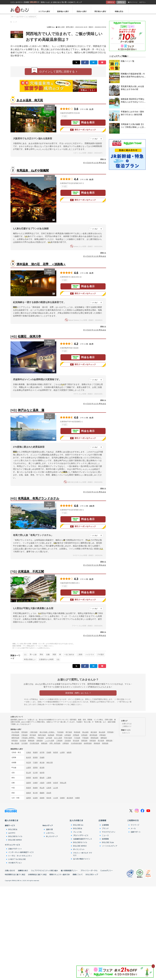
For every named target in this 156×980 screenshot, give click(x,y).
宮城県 (49, 752)
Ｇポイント (126, 733)
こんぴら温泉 (49, 741)
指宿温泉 (105, 743)
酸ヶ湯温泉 (15, 743)
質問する (121, 2)
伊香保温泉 (15, 735)
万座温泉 (24, 735)
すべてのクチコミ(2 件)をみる (95, 163)
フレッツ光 (77, 832)
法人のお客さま (76, 820)
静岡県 (29, 778)
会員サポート (136, 832)
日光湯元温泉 (34, 743)
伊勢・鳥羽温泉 (55, 743)
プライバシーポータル (89, 870)
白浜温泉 (23, 741)
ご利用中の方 (133, 820)
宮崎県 (62, 798)
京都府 (35, 783)
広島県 (49, 788)
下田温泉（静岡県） (28, 738)
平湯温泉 (85, 738)
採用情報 (105, 839)
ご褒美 (80, 654)
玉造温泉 (68, 741)
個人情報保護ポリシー (69, 870)
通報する (103, 159)
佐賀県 (35, 798)
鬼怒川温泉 (42, 735)
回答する (111, 2)
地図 (64, 116)
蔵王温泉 (94, 732)
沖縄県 (77, 798)
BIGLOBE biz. (78, 825)
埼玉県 (29, 763)
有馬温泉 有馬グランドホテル (39, 498)
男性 (41, 654)
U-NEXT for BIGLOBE (17, 859)
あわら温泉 (58, 738)
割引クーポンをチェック (83, 130)
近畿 (48, 654)
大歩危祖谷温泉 (76, 743)
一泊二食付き (69, 654)
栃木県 (29, 757)
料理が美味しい (30, 659)
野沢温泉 (59, 735)
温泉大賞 (49, 829)
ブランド (105, 828)
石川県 (35, 773)
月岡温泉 (76, 735)
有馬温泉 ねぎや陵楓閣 (33, 170)
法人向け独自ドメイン (82, 859)
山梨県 (29, 768)
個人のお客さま (12, 820)
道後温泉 (40, 741)
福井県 (42, 773)
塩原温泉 (51, 735)
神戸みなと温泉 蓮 (31, 410)
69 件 (91, 344)
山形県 (62, 752)
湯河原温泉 (93, 735)
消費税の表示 (23, 870)
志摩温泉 (66, 743)
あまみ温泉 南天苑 (30, 100)
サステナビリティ (109, 832)
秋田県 (56, 752)
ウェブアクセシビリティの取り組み (44, 870)
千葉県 (35, 763)
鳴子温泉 (69, 732)
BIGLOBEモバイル (15, 836)
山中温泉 (49, 738)
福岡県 (29, 798)
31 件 (91, 109)
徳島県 (29, 793)
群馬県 (35, 757)
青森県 (35, 752)
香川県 (35, 793)
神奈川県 (50, 763)
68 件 (91, 179)
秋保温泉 (77, 732)
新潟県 (42, 768)
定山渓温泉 (15, 732)
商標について (78, 874)
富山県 (29, 773)
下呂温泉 (77, 738)
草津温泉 (110, 732)
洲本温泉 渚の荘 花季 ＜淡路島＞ (41, 264)
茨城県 (42, 757)
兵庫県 (49, 783)
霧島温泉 (109, 741)
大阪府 (42, 783)
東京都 (42, 763)
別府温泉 (93, 741)
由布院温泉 (88, 743)
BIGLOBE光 (13, 829)
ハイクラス (90, 654)
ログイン (142, 2)
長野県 (35, 768)
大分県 (56, 798)
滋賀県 (29, 783)
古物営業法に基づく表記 (37, 874)
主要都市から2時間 (46, 659)
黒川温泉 (101, 741)
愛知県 (42, 778)
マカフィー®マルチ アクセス (83, 854)
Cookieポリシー (107, 870)
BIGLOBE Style (108, 842)
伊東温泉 (103, 735)
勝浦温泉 (31, 741)
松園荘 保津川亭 (29, 336)
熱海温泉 (97, 743)
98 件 (91, 579)
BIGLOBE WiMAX (15, 840)
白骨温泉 (68, 735)
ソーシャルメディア (110, 846)
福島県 (69, 752)
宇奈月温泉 (68, 738)
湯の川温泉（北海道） (47, 732)
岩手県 (42, 752)
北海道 (29, 752)
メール (133, 828)
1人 (25, 654)
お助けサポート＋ (15, 849)
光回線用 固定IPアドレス (83, 839)
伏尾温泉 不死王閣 (31, 571)
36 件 (91, 273)
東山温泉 (85, 732)
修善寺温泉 (15, 738)
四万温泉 (33, 735)
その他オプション (15, 863)
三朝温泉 (59, 741)
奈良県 (56, 783)
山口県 (56, 788)
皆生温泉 (76, 741)
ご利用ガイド (127, 726)
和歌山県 (63, 783)
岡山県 (42, 788)
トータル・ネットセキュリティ (20, 856)
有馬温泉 (15, 741)
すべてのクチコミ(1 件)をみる (95, 404)
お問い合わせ (10, 870)
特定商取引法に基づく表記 (15, 874)
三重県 (49, 778)
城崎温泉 (104, 738)
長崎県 (42, 798)
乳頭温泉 (60, 732)
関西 (54, 654)
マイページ (133, 2)
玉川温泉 (24, 743)
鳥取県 (29, 788)
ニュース (105, 835)
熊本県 (49, 798)
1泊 (58, 659)
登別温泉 (24, 732)
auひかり (12, 833)
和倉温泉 (41, 738)
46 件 (91, 418)
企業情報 (102, 820)
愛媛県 (42, 793)
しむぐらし (50, 833)
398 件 (92, 506)
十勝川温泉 (34, 732)
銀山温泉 (102, 732)
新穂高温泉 (95, 738)
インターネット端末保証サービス (21, 852)
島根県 (35, 788)
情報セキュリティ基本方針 (60, 874)
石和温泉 (84, 735)
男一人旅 (33, 654)
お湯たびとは (127, 724)
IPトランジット (79, 849)
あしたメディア (52, 836)
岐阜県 (35, 778)
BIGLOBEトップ (92, 874)
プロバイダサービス (81, 835)
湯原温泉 (84, 741)
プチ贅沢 (101, 654)
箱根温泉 (44, 743)
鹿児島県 (70, 798)
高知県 (49, 793)
